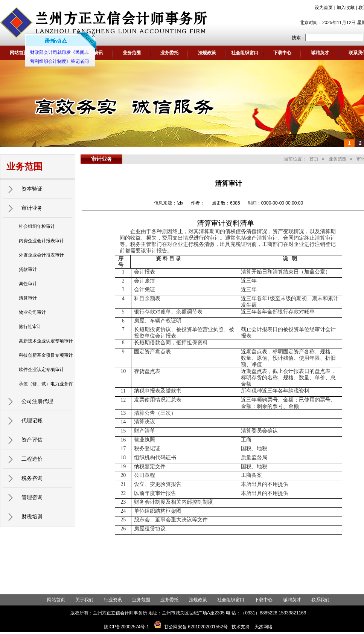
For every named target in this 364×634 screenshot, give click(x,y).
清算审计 (28, 298)
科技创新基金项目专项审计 (46, 355)
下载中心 (282, 53)
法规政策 (207, 53)
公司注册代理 (37, 401)
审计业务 (32, 208)
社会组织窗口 (245, 53)
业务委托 (169, 53)
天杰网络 (263, 627)
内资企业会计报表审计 (41, 241)
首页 (314, 159)
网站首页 (19, 53)
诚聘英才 (320, 53)
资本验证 (32, 189)
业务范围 (132, 53)
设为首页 (324, 8)
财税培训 (32, 516)
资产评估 (32, 440)
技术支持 (241, 627)
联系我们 (320, 600)
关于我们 (84, 600)
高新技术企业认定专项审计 (46, 341)
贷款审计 (28, 269)
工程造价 (32, 459)
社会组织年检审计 (37, 226)
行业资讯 (113, 600)
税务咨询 (32, 478)
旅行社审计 (30, 327)
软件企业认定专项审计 (41, 370)
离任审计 (28, 284)
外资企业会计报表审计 (41, 255)
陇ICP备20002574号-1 (126, 627)
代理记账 (32, 420)
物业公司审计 (32, 312)
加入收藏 (346, 8)
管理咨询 (32, 497)
